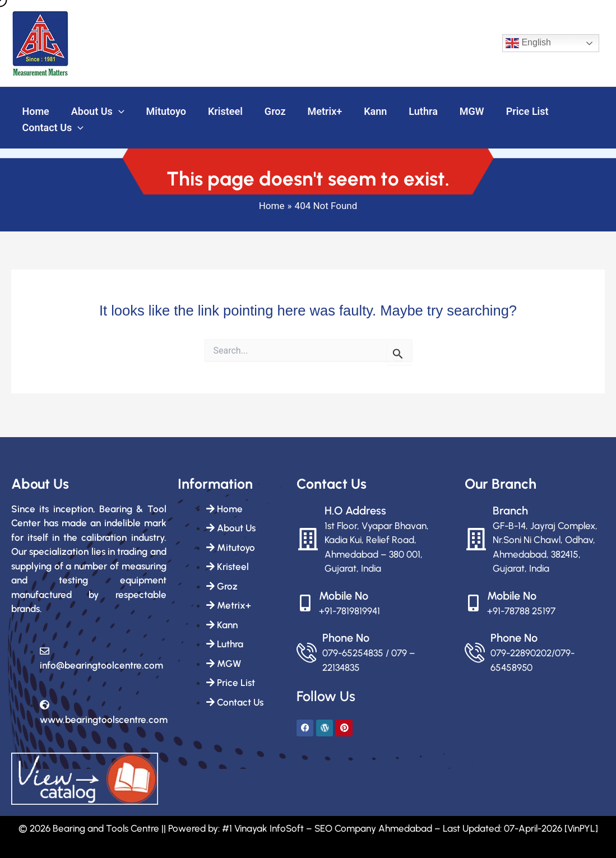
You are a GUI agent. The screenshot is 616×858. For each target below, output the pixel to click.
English (528, 43)
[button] (116, 110)
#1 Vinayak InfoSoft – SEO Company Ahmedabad (327, 828)
